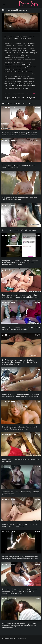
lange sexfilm (31, 94)
